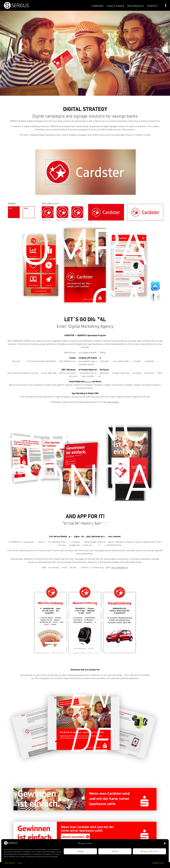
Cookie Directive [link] (9, 863)
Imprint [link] (20, 863)
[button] (165, 843)
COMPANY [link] (98, 6)
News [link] (63, 537)
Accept (80, 851)
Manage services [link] (158, 863)
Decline (115, 851)
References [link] (136, 6)
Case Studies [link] (115, 6)
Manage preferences (149, 851)
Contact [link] (152, 6)
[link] (24, 8)
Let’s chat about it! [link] (120, 568)
